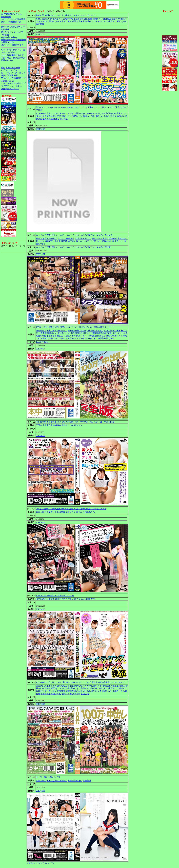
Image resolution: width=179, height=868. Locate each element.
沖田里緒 (88, 19)
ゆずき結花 (41, 599)
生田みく (112, 21)
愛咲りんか (52, 333)
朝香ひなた (67, 116)
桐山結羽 (72, 21)
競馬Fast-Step (7, 60)
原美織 (71, 781)
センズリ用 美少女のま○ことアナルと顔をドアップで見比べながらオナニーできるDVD (75, 422)
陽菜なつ (53, 239)
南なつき (80, 686)
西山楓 (103, 333)
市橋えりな (112, 333)
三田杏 (39, 425)
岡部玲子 (79, 333)
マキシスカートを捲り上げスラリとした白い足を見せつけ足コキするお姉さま (71, 509)
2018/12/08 (41, 791)
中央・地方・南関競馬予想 (13, 58)
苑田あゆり (111, 113)
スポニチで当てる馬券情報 (13, 19)
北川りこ (62, 239)
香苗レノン (77, 116)
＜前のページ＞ (34, 863)
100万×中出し (42, 342)
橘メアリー (75, 694)
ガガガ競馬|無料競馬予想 (12, 55)
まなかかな (68, 19)
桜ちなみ (96, 239)
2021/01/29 (41, 129)
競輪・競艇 (11, 68)
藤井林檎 (40, 24)
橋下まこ (89, 241)
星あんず (110, 336)
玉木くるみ (52, 331)
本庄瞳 (71, 241)
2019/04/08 (41, 522)
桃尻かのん (57, 19)
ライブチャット (8, 86)
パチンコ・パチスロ (10, 70)
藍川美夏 (64, 119)
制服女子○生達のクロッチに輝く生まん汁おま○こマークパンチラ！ (66, 15)
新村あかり (63, 333)
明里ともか (71, 336)
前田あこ (64, 21)
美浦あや (72, 331)
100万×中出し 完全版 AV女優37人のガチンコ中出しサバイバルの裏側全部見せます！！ (75, 327)
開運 (16, 75)
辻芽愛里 (107, 19)
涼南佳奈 (101, 336)
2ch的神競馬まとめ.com (12, 14)
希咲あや (45, 338)
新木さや (104, 239)
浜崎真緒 (72, 113)
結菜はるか (100, 113)
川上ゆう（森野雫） (45, 241)
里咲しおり (54, 21)
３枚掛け (5, 35)
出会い (19, 86)
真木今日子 (41, 512)
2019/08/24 (41, 349)
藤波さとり (122, 116)
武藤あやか (107, 241)
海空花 (44, 333)
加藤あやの (41, 336)
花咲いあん (92, 338)
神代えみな (122, 21)
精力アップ (21, 83)
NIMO (39, 19)
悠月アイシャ (82, 336)
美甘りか (116, 19)
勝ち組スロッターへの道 (12, 32)
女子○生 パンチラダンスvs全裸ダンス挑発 (55, 596)
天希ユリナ (47, 19)
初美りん (64, 338)
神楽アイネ (103, 21)
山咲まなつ (79, 19)
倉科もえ (118, 336)
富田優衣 (95, 116)
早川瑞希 (79, 239)
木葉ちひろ (90, 512)
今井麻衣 (57, 425)
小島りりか (52, 113)
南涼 (47, 239)
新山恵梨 (57, 116)
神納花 (64, 241)
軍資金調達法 (7, 75)
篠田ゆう (87, 116)
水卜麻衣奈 (82, 21)
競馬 (3, 68)
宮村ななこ (62, 331)
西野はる (55, 119)
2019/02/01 (41, 704)
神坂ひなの (81, 113)
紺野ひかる (73, 338)
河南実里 (96, 333)
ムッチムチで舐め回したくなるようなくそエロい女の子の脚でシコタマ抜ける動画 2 (74, 235)
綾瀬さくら (98, 19)
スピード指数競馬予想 (11, 22)
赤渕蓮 (39, 119)
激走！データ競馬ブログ (12, 45)
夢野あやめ (48, 116)
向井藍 (71, 333)
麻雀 (18, 68)
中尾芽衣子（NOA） (107, 338)
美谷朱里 (116, 331)
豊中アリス (92, 21)
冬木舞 (58, 241)
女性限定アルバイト (10, 89)
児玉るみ (99, 331)
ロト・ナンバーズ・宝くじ (13, 73)
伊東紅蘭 (93, 336)
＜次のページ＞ (48, 863)
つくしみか (105, 116)
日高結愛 (61, 512)
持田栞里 (51, 599)
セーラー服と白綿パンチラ (48, 777)
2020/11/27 (41, 254)
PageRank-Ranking (9, 37)
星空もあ (40, 239)
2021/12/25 (41, 34)
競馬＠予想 (6, 17)
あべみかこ (44, 21)
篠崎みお (91, 113)
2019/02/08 (41, 609)
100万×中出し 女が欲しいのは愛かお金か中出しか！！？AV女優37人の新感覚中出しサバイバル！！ (81, 682)
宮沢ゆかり (123, 239)
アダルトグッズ (8, 83)
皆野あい (97, 241)
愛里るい (121, 113)
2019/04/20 (41, 436)
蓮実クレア (41, 331)
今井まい (70, 599)
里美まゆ (70, 239)
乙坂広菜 (108, 331)
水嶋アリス (54, 338)
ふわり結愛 (123, 333)
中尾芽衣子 (46, 694)
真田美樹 (87, 781)
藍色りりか (81, 331)
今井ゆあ (91, 331)
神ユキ (113, 116)
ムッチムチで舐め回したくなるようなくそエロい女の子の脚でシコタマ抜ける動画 (73, 247)
